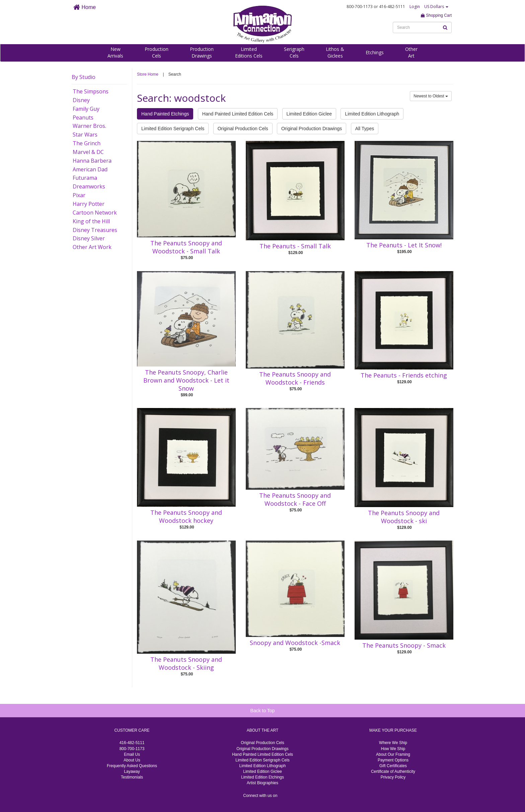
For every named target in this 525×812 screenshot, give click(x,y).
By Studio (84, 77)
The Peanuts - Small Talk (295, 246)
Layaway (132, 772)
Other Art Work (92, 247)
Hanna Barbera (92, 161)
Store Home (148, 74)
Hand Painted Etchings (165, 114)
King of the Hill (91, 221)
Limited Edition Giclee (309, 114)
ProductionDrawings (202, 52)
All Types (365, 129)
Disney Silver (89, 238)
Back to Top (263, 711)
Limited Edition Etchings (262, 777)
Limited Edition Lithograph (372, 114)
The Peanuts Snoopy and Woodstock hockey (186, 516)
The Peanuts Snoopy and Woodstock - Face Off (295, 499)
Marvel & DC (88, 152)
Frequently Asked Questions (132, 766)
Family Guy (86, 109)
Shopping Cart (436, 15)
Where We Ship (393, 743)
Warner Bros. (89, 126)
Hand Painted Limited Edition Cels (238, 114)
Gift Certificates (393, 766)
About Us (132, 760)
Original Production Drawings (312, 129)
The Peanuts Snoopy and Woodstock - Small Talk (186, 247)
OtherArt (411, 52)
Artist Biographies (262, 783)
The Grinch (87, 143)
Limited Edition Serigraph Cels (173, 129)
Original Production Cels (243, 129)
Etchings (375, 52)
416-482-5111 (132, 743)
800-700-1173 (132, 749)
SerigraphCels (294, 52)
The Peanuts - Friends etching (404, 375)
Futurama (85, 178)
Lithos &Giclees (335, 52)
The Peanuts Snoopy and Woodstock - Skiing (186, 663)
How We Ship (393, 749)
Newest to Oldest (431, 96)
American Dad (90, 169)
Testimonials (132, 777)
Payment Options (393, 760)
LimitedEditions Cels (249, 52)
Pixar (79, 195)
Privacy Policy (393, 777)
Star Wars (85, 135)
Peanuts (83, 117)
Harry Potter (89, 204)
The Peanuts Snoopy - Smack (404, 645)
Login (415, 7)
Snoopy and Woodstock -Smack (295, 643)
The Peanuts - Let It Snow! (404, 245)
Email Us (132, 754)
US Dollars (436, 7)
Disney (81, 100)
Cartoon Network (95, 213)
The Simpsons (91, 91)
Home (85, 7)
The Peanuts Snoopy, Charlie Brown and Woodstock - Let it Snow (186, 380)
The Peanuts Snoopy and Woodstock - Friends (295, 378)
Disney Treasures (95, 230)
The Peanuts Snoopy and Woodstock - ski (404, 517)
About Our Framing (393, 754)
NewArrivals (115, 52)
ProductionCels (157, 52)
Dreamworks (89, 186)
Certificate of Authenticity (393, 772)
